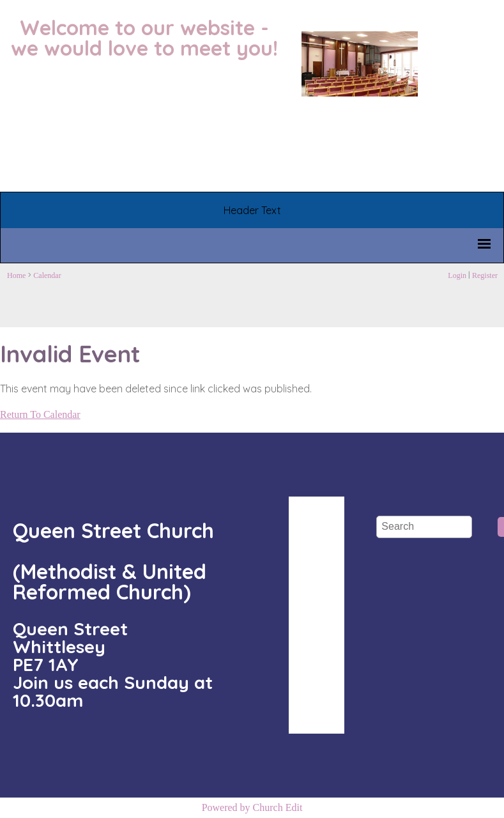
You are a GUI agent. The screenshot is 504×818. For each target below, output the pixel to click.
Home (16, 275)
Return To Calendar (40, 414)
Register (485, 275)
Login (457, 275)
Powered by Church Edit (252, 807)
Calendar (47, 275)
